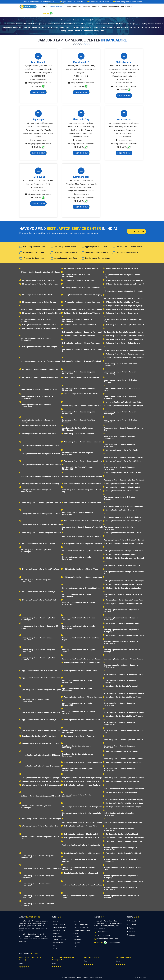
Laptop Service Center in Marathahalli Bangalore (25, 24)
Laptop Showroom (73, 9)
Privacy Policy (59, 943)
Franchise (57, 934)
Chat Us (37, 86)
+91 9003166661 (103, 935)
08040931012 (39, 76)
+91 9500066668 (36, 2)
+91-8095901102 (125, 83)
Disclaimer (77, 940)
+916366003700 (82, 194)
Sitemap (77, 949)
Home (44, 9)
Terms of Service (60, 940)
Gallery (76, 937)
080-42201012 (125, 79)
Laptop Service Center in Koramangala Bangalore (104, 27)
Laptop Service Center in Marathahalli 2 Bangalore (73, 24)
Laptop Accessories (110, 9)
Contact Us (136, 231)
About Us (77, 921)
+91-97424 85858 (39, 191)
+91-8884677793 (82, 140)
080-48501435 (125, 137)
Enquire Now (38, 92)
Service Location (91, 9)
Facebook (131, 921)
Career (76, 934)
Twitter (130, 928)
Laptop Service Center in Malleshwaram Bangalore (122, 24)
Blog (55, 946)
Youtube (131, 935)
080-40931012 (82, 76)
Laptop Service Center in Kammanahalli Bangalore (88, 31)
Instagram (131, 924)
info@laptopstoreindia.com (39, 83)
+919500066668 (112, 943)
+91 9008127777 (82, 79)
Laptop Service (73, 20)
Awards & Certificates (82, 930)
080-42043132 (39, 187)
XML (145, 977)
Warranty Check (59, 930)
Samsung (87, 20)
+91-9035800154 (39, 140)
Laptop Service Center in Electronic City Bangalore (55, 27)
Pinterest (131, 931)
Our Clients (57, 937)
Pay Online (77, 943)
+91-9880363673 (39, 79)
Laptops (77, 946)
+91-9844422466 (125, 140)
